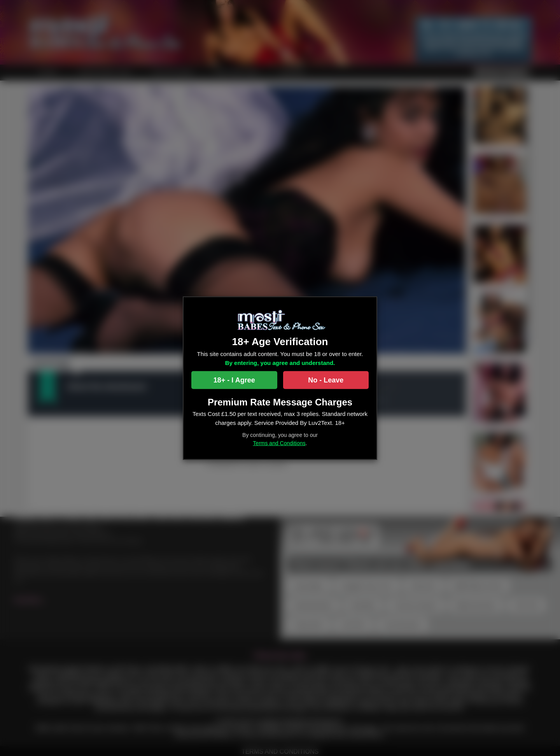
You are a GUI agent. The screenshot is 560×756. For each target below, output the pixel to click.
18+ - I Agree (234, 380)
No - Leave (326, 380)
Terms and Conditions (279, 443)
